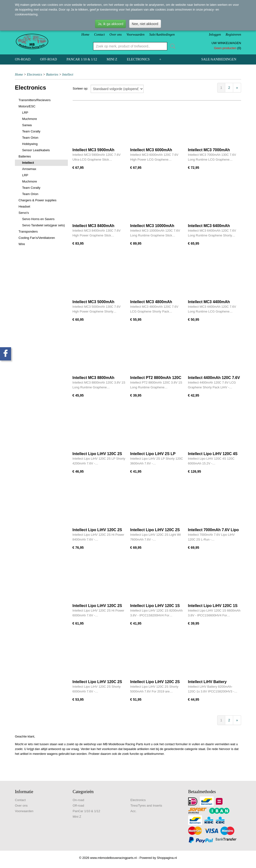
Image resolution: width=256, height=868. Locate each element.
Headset (24, 206)
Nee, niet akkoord (145, 24)
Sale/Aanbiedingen (162, 35)
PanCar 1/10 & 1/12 (82, 59)
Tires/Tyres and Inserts (146, 806)
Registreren (233, 35)
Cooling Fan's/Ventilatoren (37, 238)
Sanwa (27, 125)
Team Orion (30, 138)
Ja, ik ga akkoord (110, 24)
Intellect (68, 75)
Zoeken (172, 46)
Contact (99, 35)
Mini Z (112, 59)
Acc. (133, 811)
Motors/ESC (27, 106)
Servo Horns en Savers (38, 219)
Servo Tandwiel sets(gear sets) (44, 225)
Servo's (24, 213)
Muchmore (29, 119)
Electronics (138, 59)
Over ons (116, 35)
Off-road (49, 59)
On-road (23, 59)
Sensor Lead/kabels (36, 150)
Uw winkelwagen (226, 43)
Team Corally (31, 131)
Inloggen (215, 35)
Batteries (52, 75)
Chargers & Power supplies (38, 200)
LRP (25, 113)
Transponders (28, 232)
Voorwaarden (136, 35)
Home (85, 35)
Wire (22, 244)
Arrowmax (29, 169)
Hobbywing (30, 144)
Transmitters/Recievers (35, 100)
